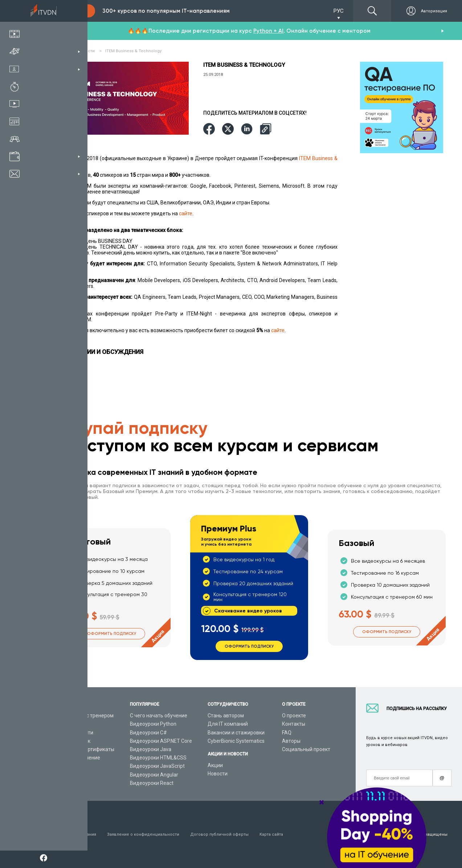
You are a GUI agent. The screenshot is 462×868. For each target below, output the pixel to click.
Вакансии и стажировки (236, 733)
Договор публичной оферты (219, 834)
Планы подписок (71, 741)
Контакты (294, 724)
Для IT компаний (228, 724)
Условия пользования (73, 834)
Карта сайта (271, 834)
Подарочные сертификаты (83, 749)
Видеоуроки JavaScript (157, 766)
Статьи (59, 775)
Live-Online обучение (75, 758)
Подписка (71, 11)
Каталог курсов (69, 724)
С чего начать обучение (159, 716)
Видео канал (66, 766)
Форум (59, 783)
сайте (186, 213)
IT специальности (72, 733)
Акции (215, 765)
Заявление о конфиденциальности (143, 834)
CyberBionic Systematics (236, 741)
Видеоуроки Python (153, 724)
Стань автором (226, 716)
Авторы (291, 741)
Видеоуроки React (152, 783)
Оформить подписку (112, 634)
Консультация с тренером (82, 716)
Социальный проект (306, 749)
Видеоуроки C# (148, 733)
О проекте (294, 716)
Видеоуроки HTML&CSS (158, 758)
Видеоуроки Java (151, 749)
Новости (218, 774)
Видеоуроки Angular (154, 775)
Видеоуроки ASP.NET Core (161, 741)
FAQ (287, 733)
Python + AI (268, 31)
